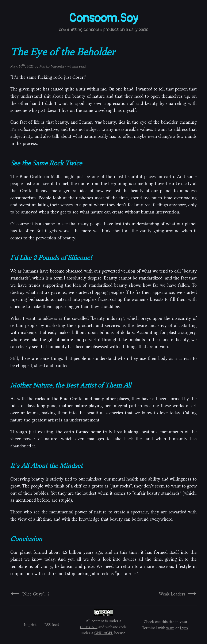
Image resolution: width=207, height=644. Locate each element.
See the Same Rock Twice (46, 163)
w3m (170, 628)
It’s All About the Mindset (46, 466)
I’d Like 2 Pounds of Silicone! (51, 258)
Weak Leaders (172, 594)
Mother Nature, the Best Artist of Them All (71, 385)
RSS (48, 625)
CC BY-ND (89, 627)
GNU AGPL (104, 633)
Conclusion (26, 539)
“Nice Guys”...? (36, 594)
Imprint (30, 625)
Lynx (184, 628)
